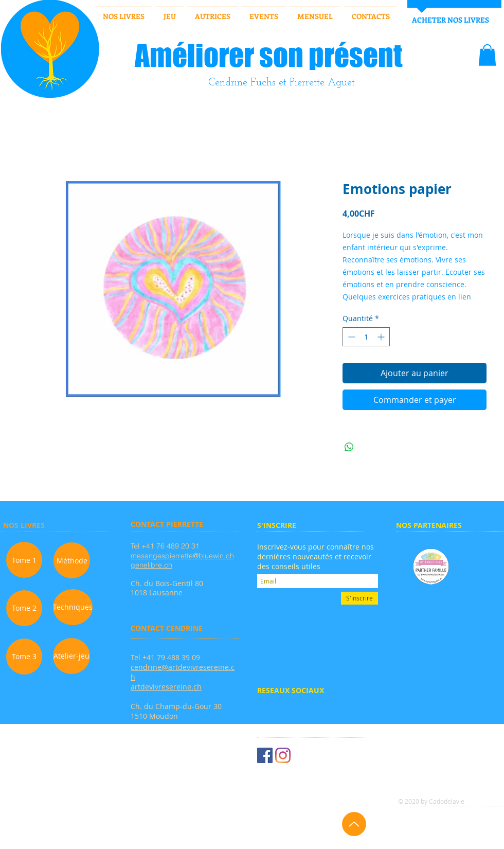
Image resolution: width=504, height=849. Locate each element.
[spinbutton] (366, 337)
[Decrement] (350, 337)
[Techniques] (73, 607)
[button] (487, 55)
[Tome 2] (24, 608)
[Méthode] (72, 560)
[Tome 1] (24, 560)
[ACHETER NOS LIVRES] (450, 20)
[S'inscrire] (359, 598)
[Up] (354, 824)
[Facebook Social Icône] (265, 755)
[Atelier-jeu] (71, 656)
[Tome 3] (24, 657)
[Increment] (382, 337)
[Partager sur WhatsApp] (349, 447)
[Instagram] (283, 755)
